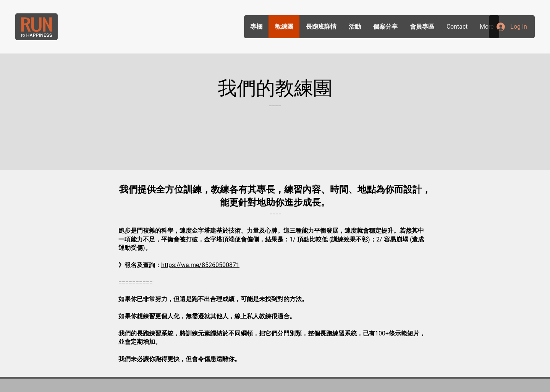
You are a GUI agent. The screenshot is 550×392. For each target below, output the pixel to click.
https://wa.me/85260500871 (200, 265)
